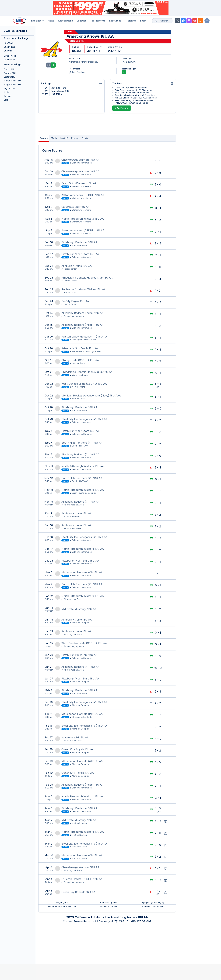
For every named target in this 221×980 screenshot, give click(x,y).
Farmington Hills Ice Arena (84, 340)
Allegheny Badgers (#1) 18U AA (80, 454)
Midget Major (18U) (13, 85)
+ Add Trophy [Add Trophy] (122, 108)
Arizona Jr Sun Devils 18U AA (80, 348)
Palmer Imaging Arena (74, 316)
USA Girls (8, 51)
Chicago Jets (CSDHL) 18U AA (80, 360)
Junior (7, 92)
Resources (116, 21)
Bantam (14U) (10, 77)
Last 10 (64, 138)
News (51, 21)
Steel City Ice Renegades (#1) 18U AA (84, 419)
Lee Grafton (79, 72)
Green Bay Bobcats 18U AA (78, 892)
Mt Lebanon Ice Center (82, 717)
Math (54, 138)
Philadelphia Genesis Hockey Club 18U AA (87, 278)
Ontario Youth (10, 56)
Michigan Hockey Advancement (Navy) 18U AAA (91, 396)
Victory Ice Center (80, 375)
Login (143, 21)
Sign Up (132, 21)
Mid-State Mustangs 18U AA (79, 609)
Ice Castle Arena (79, 245)
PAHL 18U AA (129, 62)
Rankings (38, 21)
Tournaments (98, 21)
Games (44, 138)
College (7, 96)
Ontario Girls (10, 60)
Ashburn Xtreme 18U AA (77, 266)
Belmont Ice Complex (82, 163)
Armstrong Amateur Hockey (84, 62)
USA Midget (9, 47)
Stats (85, 138)
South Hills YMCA (80, 446)
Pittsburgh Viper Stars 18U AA (80, 254)
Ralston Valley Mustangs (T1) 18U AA (84, 337)
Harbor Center (70, 269)
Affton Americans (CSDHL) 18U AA (83, 195)
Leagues (82, 21)
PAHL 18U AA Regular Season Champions (134, 100)
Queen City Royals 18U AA (78, 749)
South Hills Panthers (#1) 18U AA (82, 443)
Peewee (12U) (10, 73)
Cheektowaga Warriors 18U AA (80, 160)
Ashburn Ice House (72, 517)
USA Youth (9, 43)
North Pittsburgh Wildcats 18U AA (83, 219)
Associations (65, 21)
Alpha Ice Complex (81, 623)
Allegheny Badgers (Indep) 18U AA (82, 313)
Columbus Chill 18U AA (75, 207)
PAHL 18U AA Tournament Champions (132, 103)
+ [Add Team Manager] (124, 72)
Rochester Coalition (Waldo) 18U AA (84, 289)
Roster (75, 138)
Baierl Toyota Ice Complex (84, 493)
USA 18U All (57, 94)
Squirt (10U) (9, 69)
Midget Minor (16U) (13, 81)
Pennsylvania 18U (60, 91)
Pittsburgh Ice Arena (73, 599)
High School (9, 88)
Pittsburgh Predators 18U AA (79, 242)
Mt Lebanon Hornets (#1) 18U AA (82, 572)
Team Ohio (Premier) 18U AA (79, 183)
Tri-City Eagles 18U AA (75, 301)
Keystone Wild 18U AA (75, 737)
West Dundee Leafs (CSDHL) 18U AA (84, 384)
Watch (65, 163)
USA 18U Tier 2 (59, 88)
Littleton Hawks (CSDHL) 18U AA (82, 879)
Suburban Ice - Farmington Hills (86, 351)
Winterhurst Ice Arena (82, 186)
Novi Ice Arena (79, 363)
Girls (6, 100)
